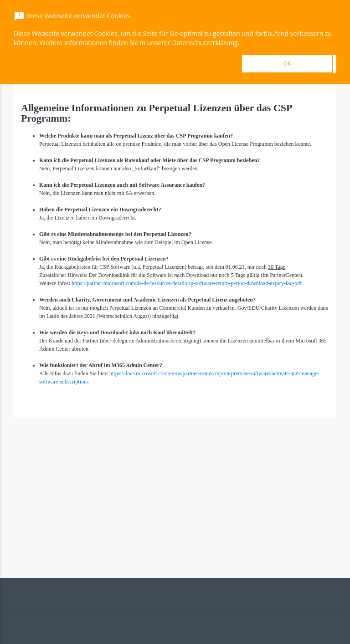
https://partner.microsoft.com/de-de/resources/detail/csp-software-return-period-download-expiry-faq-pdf (187, 283)
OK (287, 64)
